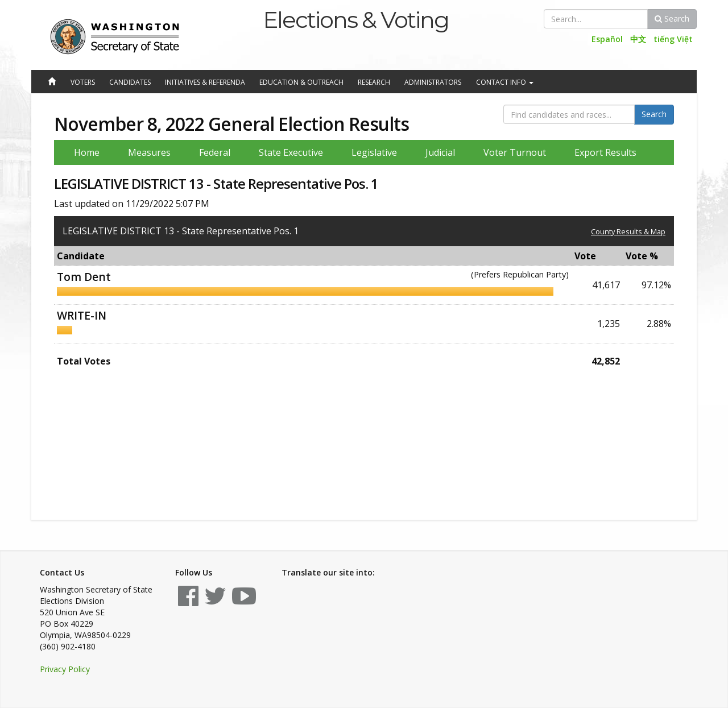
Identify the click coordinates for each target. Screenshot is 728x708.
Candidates (130, 82)
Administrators (433, 82)
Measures (149, 152)
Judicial (440, 152)
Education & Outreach (301, 82)
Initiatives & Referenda (205, 82)
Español (607, 39)
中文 (638, 39)
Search (672, 18)
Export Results (605, 152)
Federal (215, 152)
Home (87, 152)
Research (374, 82)
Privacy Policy (65, 669)
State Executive (291, 152)
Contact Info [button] (505, 82)
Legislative (374, 152)
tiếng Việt (673, 39)
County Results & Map (628, 231)
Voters (83, 82)
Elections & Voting (356, 20)
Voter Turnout (515, 152)
